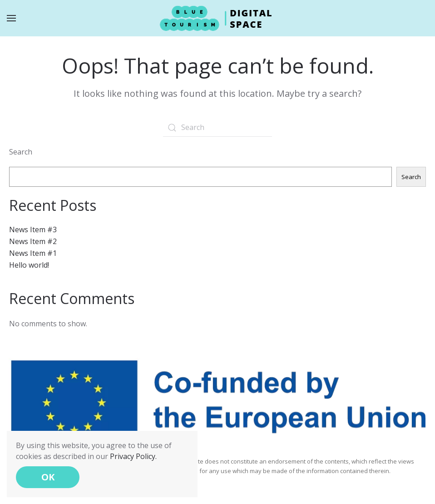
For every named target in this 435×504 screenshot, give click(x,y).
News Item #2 (33, 241)
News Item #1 (33, 253)
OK (48, 477)
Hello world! (29, 265)
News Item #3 (33, 230)
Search (21, 152)
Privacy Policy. (133, 456)
